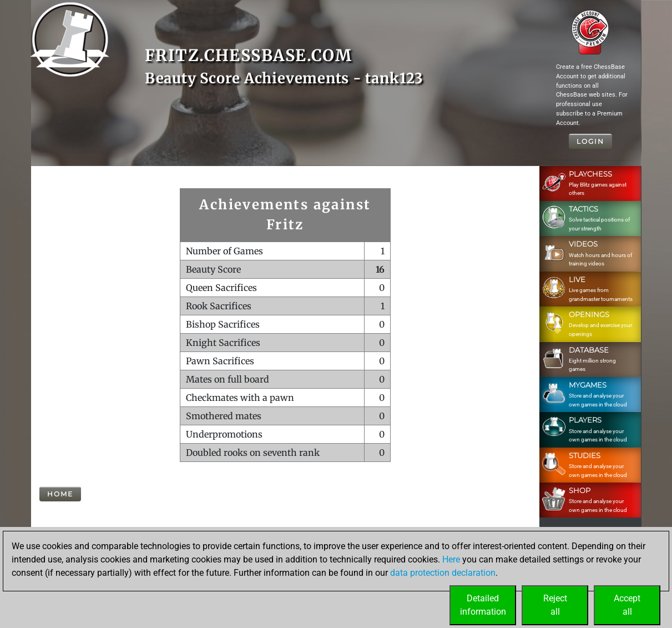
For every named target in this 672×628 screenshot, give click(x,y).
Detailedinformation (483, 605)
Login (590, 141)
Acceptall (627, 605)
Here (451, 559)
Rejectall (555, 605)
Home (60, 494)
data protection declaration (443, 573)
